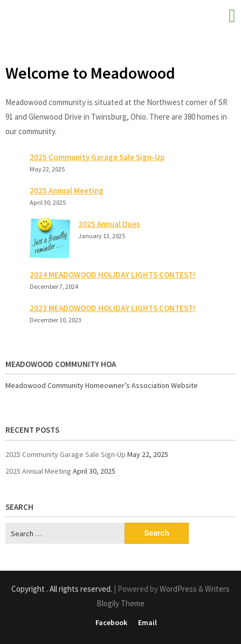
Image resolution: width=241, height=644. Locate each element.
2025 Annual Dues (109, 224)
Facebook (111, 622)
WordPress (178, 589)
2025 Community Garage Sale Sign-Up (97, 157)
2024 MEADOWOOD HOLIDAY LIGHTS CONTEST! (112, 275)
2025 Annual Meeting (67, 191)
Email (147, 622)
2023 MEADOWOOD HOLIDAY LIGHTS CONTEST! (112, 308)
